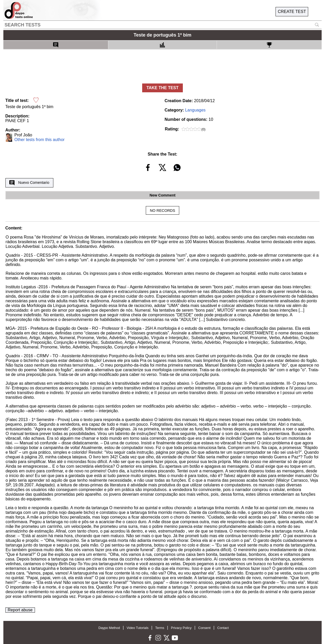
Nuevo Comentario (29, 183)
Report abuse (20, 610)
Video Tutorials (138, 628)
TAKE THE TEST (162, 88)
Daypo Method (109, 628)
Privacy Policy (181, 628)
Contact (223, 628)
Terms (160, 628)
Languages (195, 110)
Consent (204, 628)
